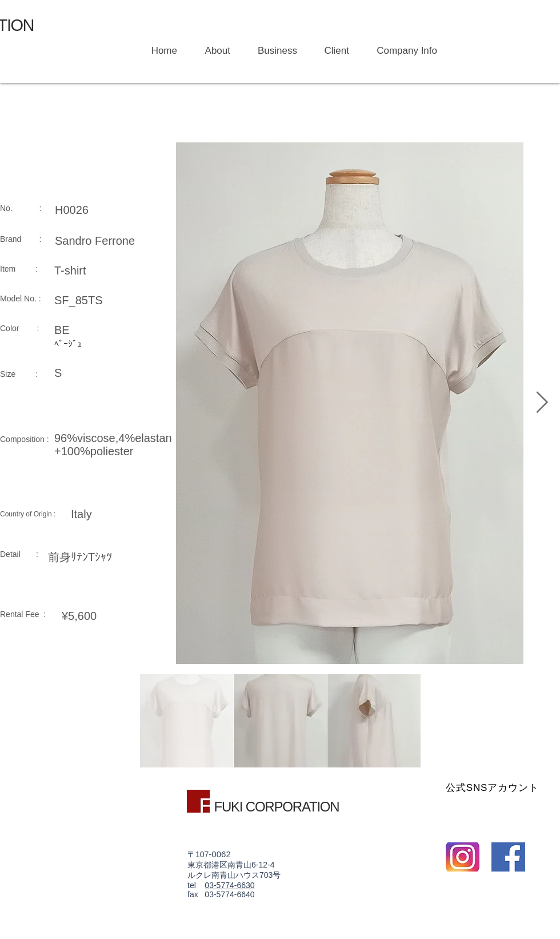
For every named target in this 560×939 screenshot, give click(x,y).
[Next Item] (542, 403)
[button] (272, 51)
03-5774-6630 (229, 885)
